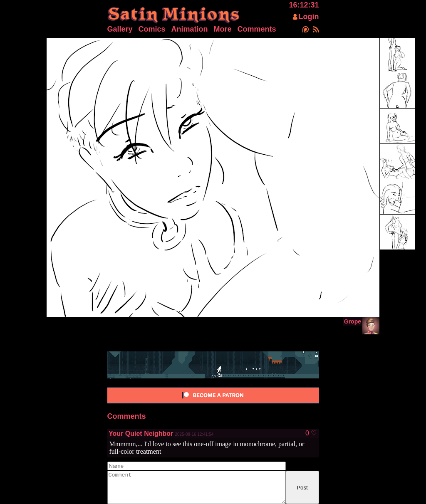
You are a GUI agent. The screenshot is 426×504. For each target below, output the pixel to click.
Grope (353, 321)
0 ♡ (311, 433)
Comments (257, 29)
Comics (152, 29)
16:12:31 (304, 5)
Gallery (120, 29)
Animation (190, 29)
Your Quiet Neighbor (141, 434)
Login (309, 17)
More (223, 29)
